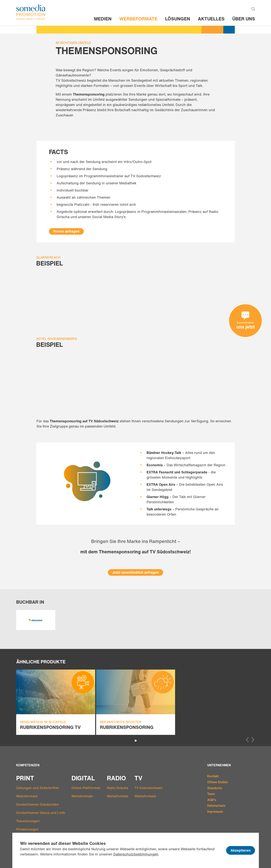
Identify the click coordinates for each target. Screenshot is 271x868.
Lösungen (178, 19)
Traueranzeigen (28, 821)
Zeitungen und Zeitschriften (38, 788)
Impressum (215, 812)
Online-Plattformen (86, 788)
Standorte (215, 788)
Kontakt (213, 776)
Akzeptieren (241, 850)
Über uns (244, 19)
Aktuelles (211, 19)
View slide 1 (136, 741)
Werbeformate (138, 19)
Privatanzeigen (27, 829)
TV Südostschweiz (149, 788)
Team (211, 794)
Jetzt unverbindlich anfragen (135, 572)
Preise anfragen (66, 231)
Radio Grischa (118, 788)
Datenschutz (216, 806)
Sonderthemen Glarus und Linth (41, 813)
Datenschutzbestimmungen (136, 854)
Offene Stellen (218, 782)
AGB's (212, 800)
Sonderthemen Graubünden (38, 804)
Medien (103, 19)
